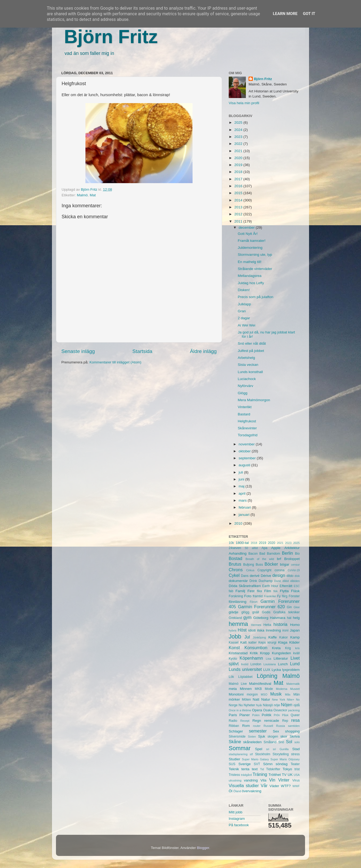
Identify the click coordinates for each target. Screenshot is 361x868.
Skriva (295, 736)
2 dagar (244, 318)
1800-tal (242, 543)
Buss (259, 565)
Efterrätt (286, 586)
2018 (239, 172)
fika (259, 591)
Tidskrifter (273, 769)
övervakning (252, 791)
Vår (264, 786)
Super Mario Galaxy (255, 759)
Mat (93, 195)
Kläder (294, 642)
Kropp (265, 653)
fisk (276, 591)
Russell (268, 726)
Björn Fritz (111, 37)
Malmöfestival (260, 684)
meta (233, 689)
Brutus (235, 564)
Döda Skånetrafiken (245, 586)
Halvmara (278, 618)
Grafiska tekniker (287, 612)
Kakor (284, 637)
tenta (245, 769)
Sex (276, 731)
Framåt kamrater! (252, 241)
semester (258, 731)
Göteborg (261, 618)
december (247, 228)
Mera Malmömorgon (254, 400)
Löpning (267, 676)
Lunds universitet (245, 669)
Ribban (234, 726)
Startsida (142, 351)
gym (248, 617)
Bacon (253, 554)
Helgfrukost (247, 421)
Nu (241, 705)
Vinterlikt (245, 407)
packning (294, 710)
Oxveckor (280, 710)
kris (297, 648)
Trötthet (274, 775)
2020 (239, 158)
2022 (239, 144)
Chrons (236, 570)
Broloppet (292, 559)
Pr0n (277, 715)
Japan (295, 630)
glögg (245, 612)
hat (289, 618)
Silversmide (237, 737)
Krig (288, 648)
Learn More (285, 14)
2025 (239, 123)
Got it (309, 14)
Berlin (287, 553)
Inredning (273, 630)
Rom (246, 726)
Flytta (284, 591)
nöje (277, 705)
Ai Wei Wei (247, 325)
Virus (296, 780)
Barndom (274, 554)
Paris (233, 715)
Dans (245, 576)
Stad (296, 749)
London (256, 664)
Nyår (259, 705)
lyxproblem (291, 670)
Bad (262, 554)
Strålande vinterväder (255, 269)
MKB (258, 689)
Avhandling (238, 553)
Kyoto (233, 659)
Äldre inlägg (203, 351)
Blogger (203, 848)
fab (231, 591)
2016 (239, 186)
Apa (265, 548)
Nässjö (268, 705)
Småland (270, 742)
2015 (239, 193)
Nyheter (249, 705)
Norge (233, 705)
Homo (295, 625)
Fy (279, 596)
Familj (240, 591)
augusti (245, 465)
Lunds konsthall (250, 372)
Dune (277, 581)
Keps (262, 642)
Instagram (237, 819)
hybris (233, 630)
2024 (239, 130)
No (298, 700)
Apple (276, 548)
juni (242, 479)
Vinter (284, 780)
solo (297, 742)
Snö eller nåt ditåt (252, 343)
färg (285, 596)
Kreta (276, 648)
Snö (281, 742)
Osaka (268, 710)
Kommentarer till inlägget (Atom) (115, 362)
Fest (251, 591)
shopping (292, 731)
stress (295, 754)
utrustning (235, 780)
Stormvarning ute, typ (255, 255)
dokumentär (238, 581)
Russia (281, 726)
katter (253, 642)
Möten (246, 700)
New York (279, 700)
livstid (245, 664)
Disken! (244, 290)
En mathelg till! (250, 262)
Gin (289, 607)
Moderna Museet (288, 689)
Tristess (234, 775)
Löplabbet (245, 677)
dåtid (286, 581)
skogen (273, 737)
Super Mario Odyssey (285, 759)
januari (245, 515)
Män (296, 694)
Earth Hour (270, 586)
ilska (261, 630)
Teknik (234, 769)
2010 (239, 523)
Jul (247, 637)
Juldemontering (250, 248)
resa (296, 720)
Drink (253, 581)
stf (251, 754)
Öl (231, 791)
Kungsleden (281, 653)
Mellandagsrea (250, 276)
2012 (239, 214)
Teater (295, 764)
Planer (245, 715)
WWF (296, 786)
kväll (296, 653)
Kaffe (272, 637)
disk (297, 576)
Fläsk (295, 591)
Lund (295, 664)
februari (245, 507)
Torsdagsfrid (248, 435)
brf (279, 559)
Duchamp (266, 581)
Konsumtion (256, 648)
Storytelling (281, 754)
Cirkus (250, 570)
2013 (239, 207)
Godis (266, 612)
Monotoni (236, 694)
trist (297, 769)
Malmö (82, 195)
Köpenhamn (251, 658)
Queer (295, 715)
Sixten (252, 737)
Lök (231, 677)
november (247, 444)
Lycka (276, 670)
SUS (232, 764)
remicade (272, 721)
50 (246, 548)
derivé (255, 576)
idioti (252, 630)
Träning (260, 774)
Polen (256, 715)
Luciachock (247, 379)
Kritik (254, 653)
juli (241, 472)
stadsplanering (238, 754)
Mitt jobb (236, 812)
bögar (285, 564)
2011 (239, 221)
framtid (258, 596)
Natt (256, 699)
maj (242, 486)
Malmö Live (238, 684)
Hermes (256, 625)
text (255, 769)
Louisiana (270, 664)
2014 (239, 200)
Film (268, 591)
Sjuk (262, 736)
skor (284, 736)
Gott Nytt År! (248, 234)
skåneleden (252, 742)
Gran (242, 311)
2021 (239, 151)
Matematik (293, 684)
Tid (262, 769)
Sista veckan (248, 365)
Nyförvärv (246, 386)
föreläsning (238, 602)
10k (231, 543)
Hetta (267, 625)
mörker (234, 699)
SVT (257, 764)
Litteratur (281, 658)
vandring (251, 780)
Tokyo (287, 769)
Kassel (234, 642)
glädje (234, 612)
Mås (288, 694)
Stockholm (263, 754)
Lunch (283, 664)
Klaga (283, 642)
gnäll (256, 612)
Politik (266, 715)
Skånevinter (247, 428)
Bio (297, 554)
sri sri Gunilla (277, 749)
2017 (239, 179)
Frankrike (270, 596)
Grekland (235, 618)
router (257, 726)
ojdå (297, 705)
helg (296, 618)
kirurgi (272, 642)
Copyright (264, 570)
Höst (242, 630)
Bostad (235, 558)
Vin (272, 780)
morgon (252, 694)
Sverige (245, 764)
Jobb (235, 636)
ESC (297, 586)
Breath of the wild (260, 559)
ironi (285, 630)
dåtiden (295, 581)
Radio (233, 721)
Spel (259, 749)
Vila (264, 780)
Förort (253, 602)
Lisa (269, 659)
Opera (257, 710)
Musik (276, 694)
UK (290, 775)
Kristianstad (238, 653)
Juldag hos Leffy (251, 283)
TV (284, 775)
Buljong (249, 565)
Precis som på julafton (256, 297)
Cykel (234, 575)
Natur (266, 699)
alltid (255, 548)
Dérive (266, 576)
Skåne (235, 742)
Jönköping (259, 637)
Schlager (236, 731)
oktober (245, 451)
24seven (235, 548)
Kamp (295, 637)
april (242, 493)
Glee (297, 607)
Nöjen (287, 705)
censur (295, 565)
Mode (269, 689)
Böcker (271, 564)
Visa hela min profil (244, 103)
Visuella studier (244, 786)
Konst (234, 648)
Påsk (285, 715)
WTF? (286, 786)
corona (279, 570)
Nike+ (291, 700)
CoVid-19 (294, 570)
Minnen (246, 689)
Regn (257, 721)
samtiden (294, 726)
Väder (274, 786)
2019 (239, 165)
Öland (237, 791)
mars (243, 500)
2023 (239, 137)
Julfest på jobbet (251, 351)
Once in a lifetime (240, 710)
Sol (289, 742)
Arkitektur (292, 548)
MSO (264, 694)
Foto (248, 596)
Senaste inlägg (78, 351)
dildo (290, 576)
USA (297, 775)
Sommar (240, 748)
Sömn (268, 764)
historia (280, 624)
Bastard (244, 414)
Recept (245, 721)
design (279, 575)
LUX (267, 670)
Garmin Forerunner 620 (261, 607)
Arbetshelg (247, 358)
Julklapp (245, 304)
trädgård (246, 775)
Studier (234, 759)
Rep (285, 721)
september (248, 458)
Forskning (236, 596)
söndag (281, 764)
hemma (238, 624)
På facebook (239, 825)
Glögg (243, 393)
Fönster (294, 596)
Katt (243, 642)
